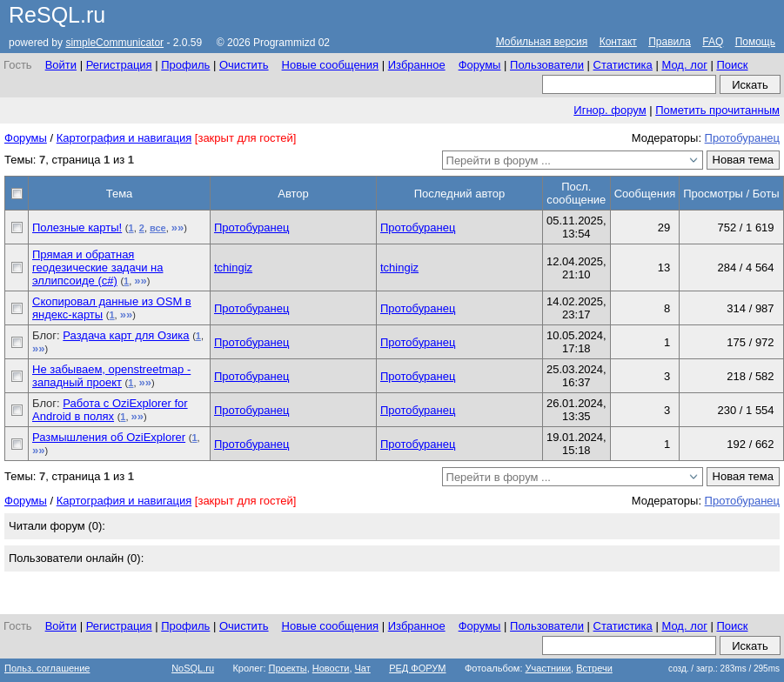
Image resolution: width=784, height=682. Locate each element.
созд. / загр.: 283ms (724, 669)
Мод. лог (684, 65)
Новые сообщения (331, 65)
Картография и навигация (124, 138)
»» (178, 227)
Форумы (480, 65)
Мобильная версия (542, 42)
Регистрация (119, 65)
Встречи (594, 668)
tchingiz (233, 267)
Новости (331, 668)
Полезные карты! (77, 227)
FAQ (713, 42)
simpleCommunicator (114, 43)
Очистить (244, 65)
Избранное (417, 65)
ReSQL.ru (57, 15)
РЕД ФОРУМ (417, 668)
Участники (549, 668)
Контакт (618, 42)
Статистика (623, 65)
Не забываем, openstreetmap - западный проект (111, 376)
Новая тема (743, 160)
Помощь (755, 42)
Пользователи (547, 65)
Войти (61, 65)
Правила (670, 42)
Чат (363, 668)
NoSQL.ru (193, 668)
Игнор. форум (610, 110)
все (158, 228)
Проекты (288, 668)
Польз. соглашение (47, 668)
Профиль (185, 65)
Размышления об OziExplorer (109, 437)
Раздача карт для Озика (126, 335)
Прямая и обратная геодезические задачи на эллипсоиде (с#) (97, 267)
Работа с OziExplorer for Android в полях (110, 410)
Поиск (732, 65)
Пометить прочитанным (717, 110)
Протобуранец (742, 138)
